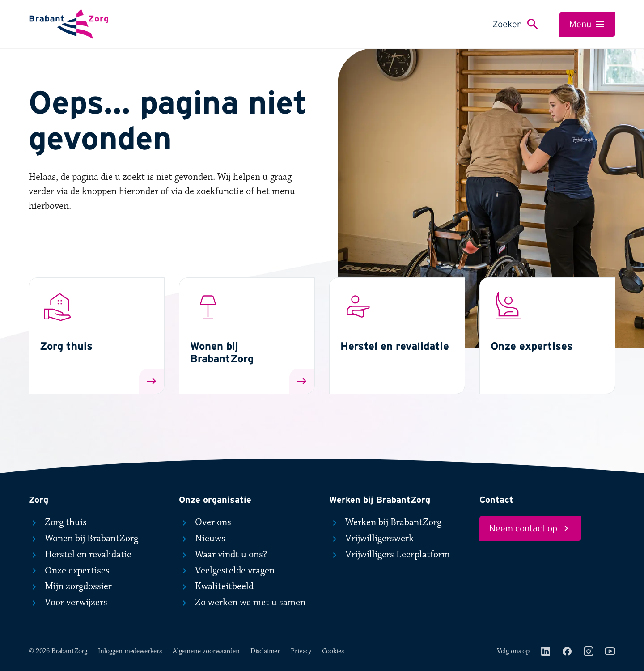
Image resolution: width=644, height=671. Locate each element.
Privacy (301, 651)
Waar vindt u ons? (223, 555)
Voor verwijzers (68, 603)
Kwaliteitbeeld (216, 586)
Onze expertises (69, 571)
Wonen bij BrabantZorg (83, 539)
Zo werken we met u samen (242, 603)
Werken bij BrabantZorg (385, 522)
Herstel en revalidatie (80, 555)
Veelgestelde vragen (227, 571)
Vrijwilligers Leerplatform (390, 555)
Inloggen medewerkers (130, 651)
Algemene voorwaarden (206, 651)
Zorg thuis (58, 522)
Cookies (333, 651)
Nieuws (202, 539)
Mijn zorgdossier (70, 586)
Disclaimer (265, 651)
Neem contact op (530, 528)
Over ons (205, 522)
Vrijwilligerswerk (371, 539)
